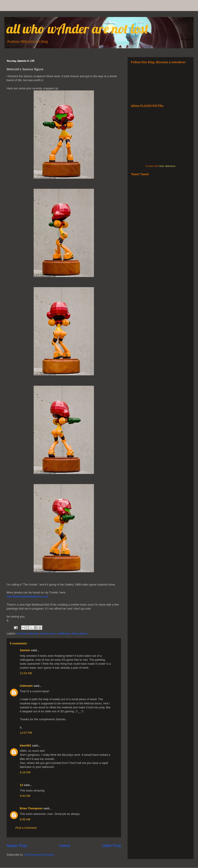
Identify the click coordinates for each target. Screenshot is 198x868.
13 (21, 785)
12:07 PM (26, 733)
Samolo (25, 650)
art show (22, 633)
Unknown (26, 686)
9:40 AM (25, 796)
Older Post (112, 846)
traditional (63, 633)
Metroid (34, 633)
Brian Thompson (31, 808)
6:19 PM (25, 772)
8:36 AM (25, 819)
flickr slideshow (167, 166)
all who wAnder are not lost (78, 29)
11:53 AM (26, 673)
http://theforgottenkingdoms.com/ (27, 596)
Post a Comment (26, 828)
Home (65, 846)
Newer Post (17, 846)
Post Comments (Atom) (39, 855)
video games (79, 633)
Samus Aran (48, 633)
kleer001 (26, 745)
